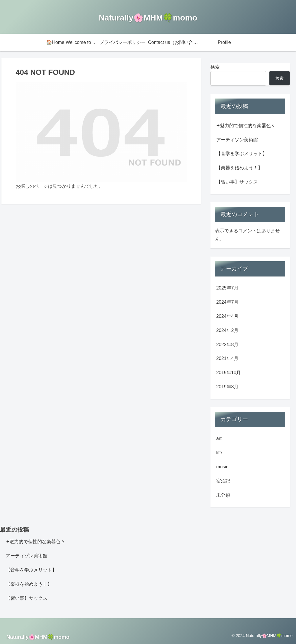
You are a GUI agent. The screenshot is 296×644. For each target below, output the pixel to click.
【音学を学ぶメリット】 (242, 154)
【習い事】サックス (237, 182)
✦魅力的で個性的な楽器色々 (246, 126)
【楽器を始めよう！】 (239, 168)
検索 (215, 67)
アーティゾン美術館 (237, 140)
